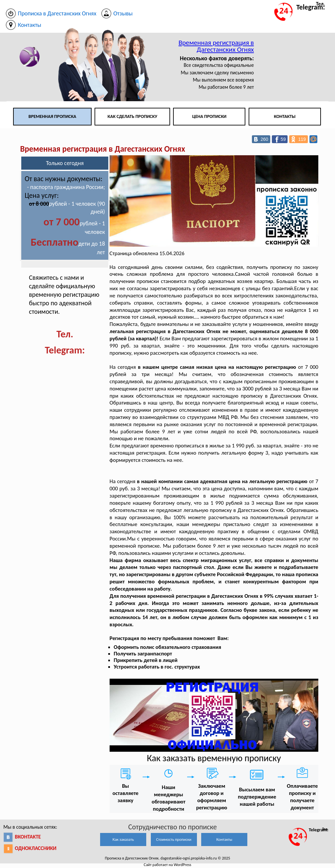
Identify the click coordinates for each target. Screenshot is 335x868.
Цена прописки (210, 116)
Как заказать (123, 839)
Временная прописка (52, 116)
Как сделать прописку (132, 116)
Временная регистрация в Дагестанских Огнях (216, 46)
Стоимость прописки (174, 839)
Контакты (285, 116)
